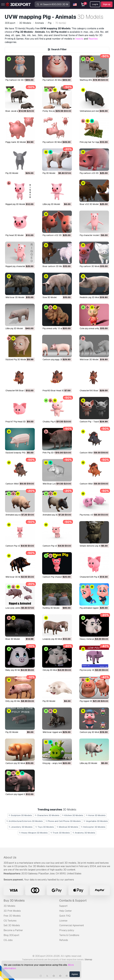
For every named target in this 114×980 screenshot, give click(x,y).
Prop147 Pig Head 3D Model (19, 422)
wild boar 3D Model (15, 297)
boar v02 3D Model (89, 204)
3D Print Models (12, 911)
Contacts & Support (73, 901)
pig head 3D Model (14, 235)
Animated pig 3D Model (54, 515)
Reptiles (93, 39)
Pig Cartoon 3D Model (53, 80)
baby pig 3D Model (14, 670)
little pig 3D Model (51, 204)
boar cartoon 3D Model (54, 266)
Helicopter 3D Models (93, 827)
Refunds (64, 940)
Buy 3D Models (14, 901)
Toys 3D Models (45, 827)
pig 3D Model (12, 173)
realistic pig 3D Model (90, 297)
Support (63, 906)
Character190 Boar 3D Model (94, 391)
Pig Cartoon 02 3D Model (18, 80)
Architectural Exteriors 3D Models (24, 821)
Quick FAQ (65, 916)
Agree (75, 974)
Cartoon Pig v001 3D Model (56, 546)
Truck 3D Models (60, 833)
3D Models (9, 906)
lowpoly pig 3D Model (53, 639)
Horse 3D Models (96, 815)
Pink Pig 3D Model (51, 453)
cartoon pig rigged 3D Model (19, 794)
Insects (79, 39)
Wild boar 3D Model (89, 359)
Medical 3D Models (67, 827)
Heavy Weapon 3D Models (33, 833)
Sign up (107, 4)
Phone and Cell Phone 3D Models (63, 821)
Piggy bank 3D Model (16, 142)
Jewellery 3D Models (21, 827)
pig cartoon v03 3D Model (92, 173)
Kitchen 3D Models (73, 815)
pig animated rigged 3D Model (94, 608)
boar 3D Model (13, 639)
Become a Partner (13, 930)
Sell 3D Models (12, 925)
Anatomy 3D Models (84, 833)
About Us (10, 857)
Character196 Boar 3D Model (19, 391)
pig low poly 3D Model (90, 670)
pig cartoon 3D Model (53, 142)
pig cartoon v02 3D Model (55, 235)
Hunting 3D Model (51, 608)
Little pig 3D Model (14, 328)
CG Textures (10, 921)
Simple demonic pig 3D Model (94, 546)
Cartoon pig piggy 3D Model (56, 359)
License (63, 921)
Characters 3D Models (47, 815)
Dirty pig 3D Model (14, 701)
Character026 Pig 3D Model (93, 577)
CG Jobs (8, 940)
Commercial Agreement (72, 925)
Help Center (66, 911)
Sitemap (88, 959)
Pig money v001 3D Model (92, 515)
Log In (95, 4)
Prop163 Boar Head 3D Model (57, 391)
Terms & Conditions (69, 935)
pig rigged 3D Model (89, 701)
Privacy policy (67, 930)
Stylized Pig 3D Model (16, 359)
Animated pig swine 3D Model (20, 515)
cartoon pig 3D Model (90, 732)
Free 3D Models (12, 916)
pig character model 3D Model (94, 235)
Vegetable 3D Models (96, 821)
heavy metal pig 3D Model (92, 639)
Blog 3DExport (11, 935)
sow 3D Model (50, 297)
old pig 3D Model (51, 670)
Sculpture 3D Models (20, 815)
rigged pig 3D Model (15, 204)
